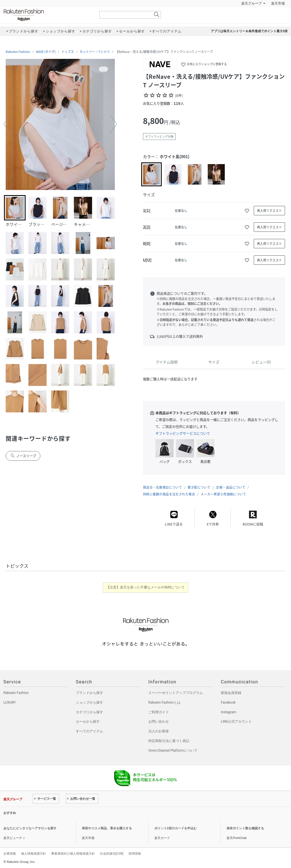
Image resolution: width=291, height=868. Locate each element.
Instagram (228, 712)
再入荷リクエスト (269, 211)
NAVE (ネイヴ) (46, 52)
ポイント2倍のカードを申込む (175, 828)
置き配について (199, 487)
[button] (7, 124)
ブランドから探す (90, 693)
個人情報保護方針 (34, 853)
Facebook (228, 702)
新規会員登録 (231, 693)
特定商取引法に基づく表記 (169, 741)
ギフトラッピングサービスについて (183, 433)
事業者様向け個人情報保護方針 (73, 853)
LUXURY (10, 702)
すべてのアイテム (90, 731)
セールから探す (88, 722)
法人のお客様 (159, 731)
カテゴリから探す (90, 712)
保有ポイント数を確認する (245, 828)
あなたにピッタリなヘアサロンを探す (30, 828)
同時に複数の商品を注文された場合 (169, 494)
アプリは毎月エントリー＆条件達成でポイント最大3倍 (249, 31)
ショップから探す (90, 702)
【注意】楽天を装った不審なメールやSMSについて (146, 587)
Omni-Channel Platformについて (173, 751)
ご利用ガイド (159, 712)
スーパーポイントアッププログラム (176, 693)
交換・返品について (231, 487)
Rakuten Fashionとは (164, 702)
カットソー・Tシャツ (95, 52)
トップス (68, 52)
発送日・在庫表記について (162, 487)
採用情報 (135, 853)
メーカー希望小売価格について (223, 494)
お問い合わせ (159, 722)
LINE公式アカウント (236, 722)
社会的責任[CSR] (112, 853)
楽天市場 (278, 3)
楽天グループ (251, 3)
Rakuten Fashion (47, 15)
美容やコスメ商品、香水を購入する (107, 828)
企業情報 (10, 853)
